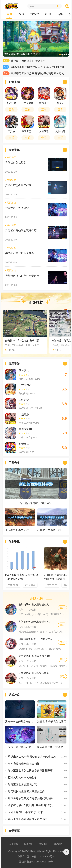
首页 (9, 14)
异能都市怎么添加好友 (18, 185)
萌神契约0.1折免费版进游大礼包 (36, 604)
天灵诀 (11, 131)
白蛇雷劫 (24, 400)
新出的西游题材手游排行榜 (35, 503)
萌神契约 (24, 371)
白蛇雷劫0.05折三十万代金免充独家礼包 (36, 639)
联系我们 (29, 844)
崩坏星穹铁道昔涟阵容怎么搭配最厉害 (30, 798)
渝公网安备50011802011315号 (36, 862)
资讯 (21, 14)
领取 (62, 608)
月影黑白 (24, 444)
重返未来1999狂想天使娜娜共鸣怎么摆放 (32, 757)
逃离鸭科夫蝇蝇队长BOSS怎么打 (20, 722)
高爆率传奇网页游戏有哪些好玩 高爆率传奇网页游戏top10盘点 (39, 73)
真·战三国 (11, 103)
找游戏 (35, 14)
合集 (60, 14)
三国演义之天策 (60, 103)
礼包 (48, 14)
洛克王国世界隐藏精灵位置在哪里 (28, 819)
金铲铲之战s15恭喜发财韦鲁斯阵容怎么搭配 (34, 805)
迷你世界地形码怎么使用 (52, 722)
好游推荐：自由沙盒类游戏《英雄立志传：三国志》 (24, 341)
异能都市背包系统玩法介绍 (21, 230)
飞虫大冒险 (28, 103)
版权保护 (43, 844)
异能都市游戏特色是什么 (20, 253)
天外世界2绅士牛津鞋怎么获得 (26, 812)
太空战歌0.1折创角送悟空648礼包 (36, 656)
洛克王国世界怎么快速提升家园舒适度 (30, 771)
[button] (60, 55)
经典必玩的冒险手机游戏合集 (51, 530)
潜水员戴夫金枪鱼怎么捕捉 (24, 764)
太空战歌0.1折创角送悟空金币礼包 (36, 673)
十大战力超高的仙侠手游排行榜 (19, 530)
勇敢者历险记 (28, 131)
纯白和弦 (44, 103)
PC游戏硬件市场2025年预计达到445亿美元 (22, 577)
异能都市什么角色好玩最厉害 (22, 276)
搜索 (58, 6)
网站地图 (58, 844)
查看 (11, 109)
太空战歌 (44, 131)
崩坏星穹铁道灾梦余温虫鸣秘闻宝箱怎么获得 (52, 747)
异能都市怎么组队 (16, 163)
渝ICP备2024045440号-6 (41, 856)
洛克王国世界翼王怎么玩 (22, 784)
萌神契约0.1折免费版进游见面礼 (36, 622)
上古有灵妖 (25, 385)
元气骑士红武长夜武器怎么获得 (20, 747)
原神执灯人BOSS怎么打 (22, 778)
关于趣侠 (14, 844)
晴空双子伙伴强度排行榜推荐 (28, 61)
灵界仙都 (60, 131)
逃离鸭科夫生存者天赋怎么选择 (26, 791)
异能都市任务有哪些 (17, 208)
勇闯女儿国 (25, 429)
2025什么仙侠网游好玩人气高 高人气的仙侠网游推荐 (39, 67)
